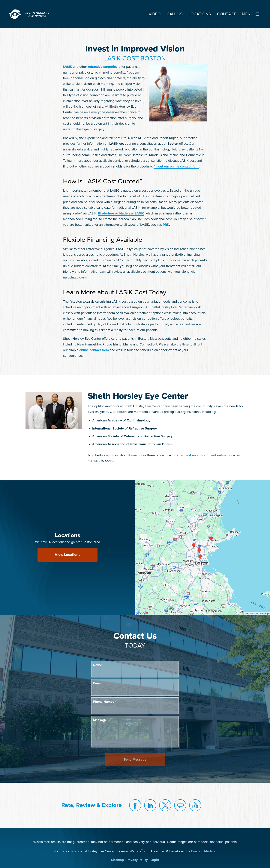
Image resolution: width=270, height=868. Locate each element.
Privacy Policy (137, 860)
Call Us (175, 14)
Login (155, 860)
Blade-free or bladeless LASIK (121, 213)
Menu (251, 14)
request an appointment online (203, 455)
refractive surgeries (103, 67)
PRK (166, 225)
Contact (226, 14)
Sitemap (118, 860)
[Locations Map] (202, 547)
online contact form (94, 350)
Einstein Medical (204, 851)
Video (155, 14)
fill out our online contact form (176, 166)
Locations (200, 14)
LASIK (67, 67)
